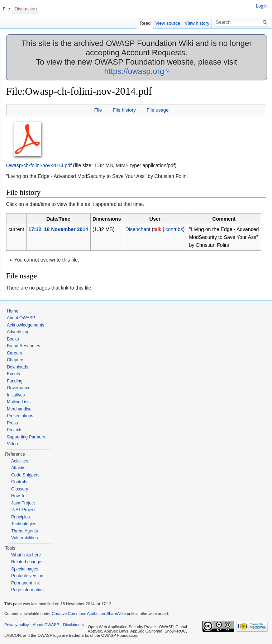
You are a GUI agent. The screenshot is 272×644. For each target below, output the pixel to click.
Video (12, 444)
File (98, 110)
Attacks (18, 468)
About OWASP (21, 318)
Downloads (17, 367)
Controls (19, 482)
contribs (174, 229)
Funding (15, 381)
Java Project (23, 503)
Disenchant (138, 229)
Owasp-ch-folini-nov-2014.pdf (39, 165)
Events (13, 374)
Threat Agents (25, 531)
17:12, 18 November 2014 (58, 229)
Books (13, 339)
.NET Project (23, 510)
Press (12, 423)
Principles (20, 517)
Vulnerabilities (24, 538)
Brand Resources (23, 346)
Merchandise (19, 409)
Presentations (20, 416)
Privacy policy (16, 625)
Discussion (26, 9)
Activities (20, 461)
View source (168, 23)
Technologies (24, 524)
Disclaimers (73, 625)
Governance (18, 388)
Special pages (25, 569)
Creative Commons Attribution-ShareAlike (89, 614)
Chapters (16, 360)
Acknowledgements (25, 325)
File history (124, 110)
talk (157, 229)
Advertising (17, 332)
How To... (20, 496)
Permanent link (25, 583)
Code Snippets (25, 475)
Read (145, 23)
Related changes (27, 562)
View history (197, 23)
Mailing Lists (19, 402)
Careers (15, 353)
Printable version (27, 576)
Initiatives (16, 395)
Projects (15, 430)
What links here (26, 555)
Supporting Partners (26, 437)
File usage (158, 110)
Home (13, 311)
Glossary (20, 489)
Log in (262, 6)
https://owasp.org (134, 71)
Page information (27, 590)
